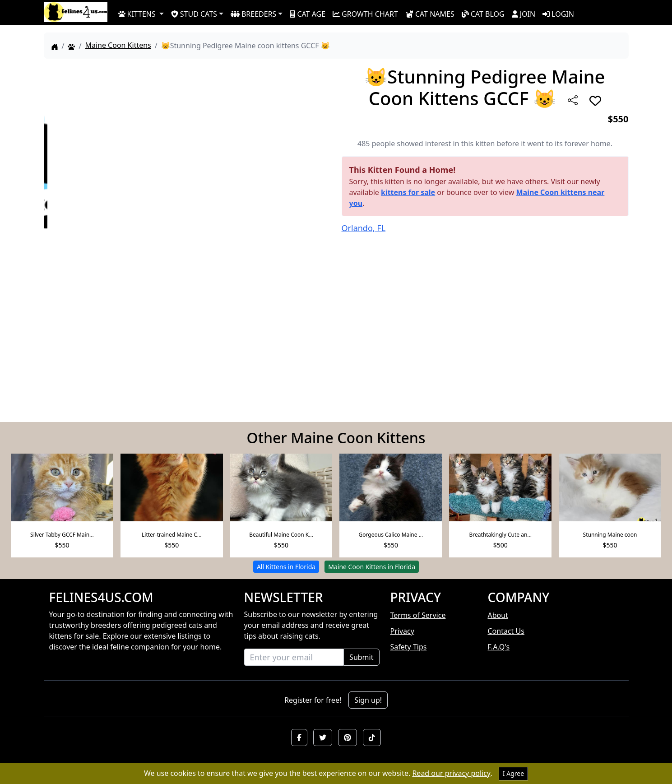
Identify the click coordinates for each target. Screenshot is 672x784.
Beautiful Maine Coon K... (281, 535)
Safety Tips (409, 647)
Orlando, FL (364, 228)
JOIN (524, 14)
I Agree (513, 773)
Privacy (402, 631)
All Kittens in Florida (286, 567)
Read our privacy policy (451, 773)
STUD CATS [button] (194, 14)
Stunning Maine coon (610, 535)
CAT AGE (308, 14)
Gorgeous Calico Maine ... (391, 535)
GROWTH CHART (365, 14)
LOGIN (558, 14)
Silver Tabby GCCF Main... (62, 535)
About (498, 615)
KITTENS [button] (137, 14)
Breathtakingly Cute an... (500, 535)
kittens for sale (408, 192)
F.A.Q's (499, 647)
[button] (299, 738)
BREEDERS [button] (253, 14)
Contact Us (506, 631)
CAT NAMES (430, 14)
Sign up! (368, 700)
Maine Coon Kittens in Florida (372, 567)
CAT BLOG (483, 14)
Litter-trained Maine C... (171, 535)
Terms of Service (418, 615)
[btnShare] (573, 100)
